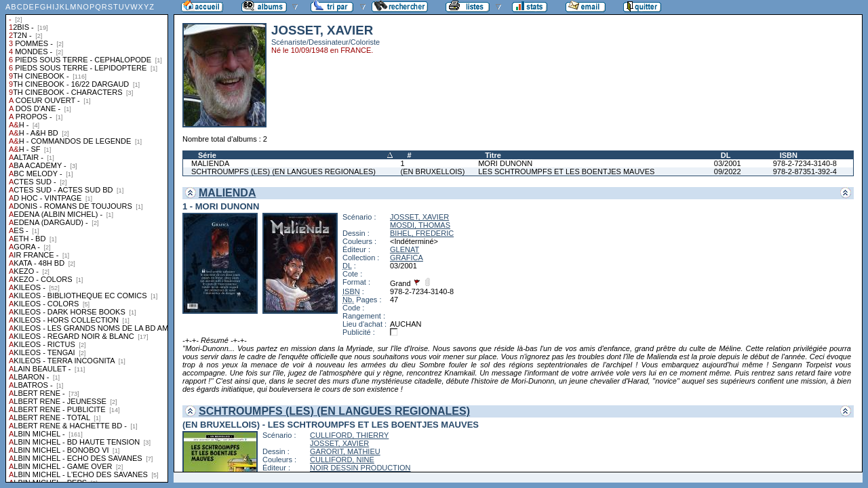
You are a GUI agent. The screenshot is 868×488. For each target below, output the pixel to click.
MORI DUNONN (505, 163)
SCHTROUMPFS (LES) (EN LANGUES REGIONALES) (283, 171)
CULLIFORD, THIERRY (349, 435)
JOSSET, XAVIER (419, 217)
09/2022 (728, 171)
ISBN (789, 155)
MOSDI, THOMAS (420, 225)
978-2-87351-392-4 (805, 171)
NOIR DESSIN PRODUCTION (360, 468)
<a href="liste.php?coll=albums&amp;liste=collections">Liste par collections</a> (87, 241)
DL (726, 155)
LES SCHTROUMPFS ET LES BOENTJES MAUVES (566, 171)
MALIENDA (210, 163)
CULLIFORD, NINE (342, 460)
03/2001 (728, 163)
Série (207, 155)
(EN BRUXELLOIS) (433, 171)
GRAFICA (407, 258)
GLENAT (405, 249)
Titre (493, 155)
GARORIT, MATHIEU (345, 451)
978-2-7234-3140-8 (805, 163)
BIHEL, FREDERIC (422, 233)
